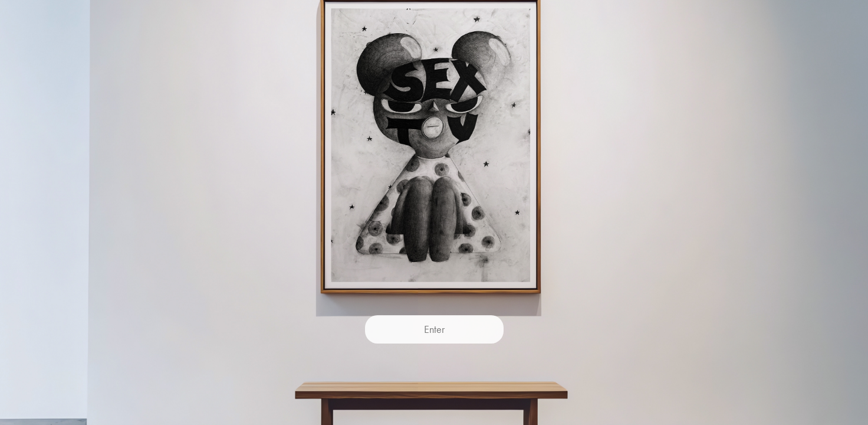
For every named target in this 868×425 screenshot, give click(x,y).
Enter (434, 329)
